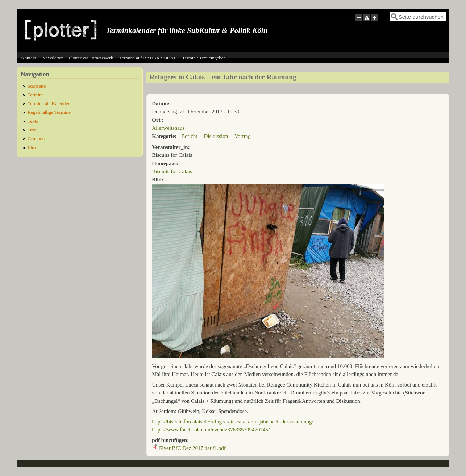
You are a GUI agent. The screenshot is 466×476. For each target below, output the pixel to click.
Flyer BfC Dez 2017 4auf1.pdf (192, 448)
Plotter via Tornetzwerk (91, 58)
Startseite (37, 86)
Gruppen (36, 139)
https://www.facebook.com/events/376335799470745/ (211, 430)
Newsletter (53, 58)
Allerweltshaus (168, 128)
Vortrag (243, 136)
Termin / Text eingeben (204, 58)
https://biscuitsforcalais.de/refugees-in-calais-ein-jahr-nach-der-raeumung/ (232, 422)
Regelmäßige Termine (49, 112)
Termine (36, 95)
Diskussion (216, 136)
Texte (33, 121)
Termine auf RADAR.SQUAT (148, 58)
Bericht (189, 136)
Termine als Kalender (49, 103)
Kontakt (29, 58)
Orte (32, 130)
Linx (32, 148)
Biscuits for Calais (172, 171)
